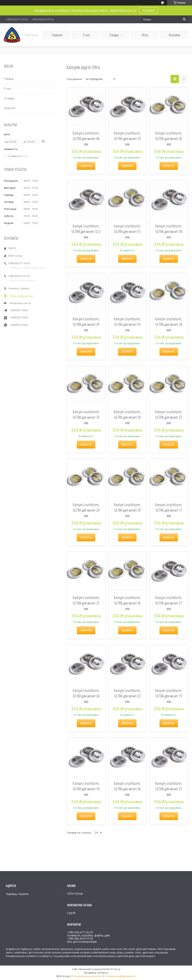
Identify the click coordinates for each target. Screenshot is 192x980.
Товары (114, 35)
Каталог (149, 10)
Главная (57, 35)
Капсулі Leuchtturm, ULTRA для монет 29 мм (127, 510)
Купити (86, 166)
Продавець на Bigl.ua (96, 973)
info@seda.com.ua (20, 303)
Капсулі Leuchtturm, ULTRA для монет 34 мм (86, 696)
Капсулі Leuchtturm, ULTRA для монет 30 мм (127, 417)
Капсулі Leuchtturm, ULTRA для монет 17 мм (169, 510)
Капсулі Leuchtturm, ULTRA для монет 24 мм (86, 510)
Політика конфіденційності (120, 976)
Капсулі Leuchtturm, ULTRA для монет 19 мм (169, 696)
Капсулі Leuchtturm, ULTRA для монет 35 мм (86, 417)
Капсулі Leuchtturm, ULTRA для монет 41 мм (127, 324)
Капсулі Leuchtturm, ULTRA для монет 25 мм (169, 417)
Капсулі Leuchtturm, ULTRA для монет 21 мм (169, 789)
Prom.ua (116, 969)
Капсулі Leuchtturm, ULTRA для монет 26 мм (169, 138)
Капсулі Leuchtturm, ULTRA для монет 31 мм (127, 231)
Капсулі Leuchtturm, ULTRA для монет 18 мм (86, 789)
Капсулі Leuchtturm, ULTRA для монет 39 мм (86, 324)
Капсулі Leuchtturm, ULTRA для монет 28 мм (169, 324)
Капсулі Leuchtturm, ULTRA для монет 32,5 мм (86, 231)
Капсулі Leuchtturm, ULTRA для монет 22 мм (127, 696)
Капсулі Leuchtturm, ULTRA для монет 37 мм (169, 603)
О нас (86, 35)
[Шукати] (184, 19)
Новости (10, 108)
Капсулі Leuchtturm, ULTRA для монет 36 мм (127, 603)
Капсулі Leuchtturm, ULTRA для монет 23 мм (86, 603)
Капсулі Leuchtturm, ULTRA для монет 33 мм (127, 138)
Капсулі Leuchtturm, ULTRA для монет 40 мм (86, 138)
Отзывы (9, 98)
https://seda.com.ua (21, 296)
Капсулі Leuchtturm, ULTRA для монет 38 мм (169, 231)
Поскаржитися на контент (87, 976)
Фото (145, 35)
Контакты (174, 35)
